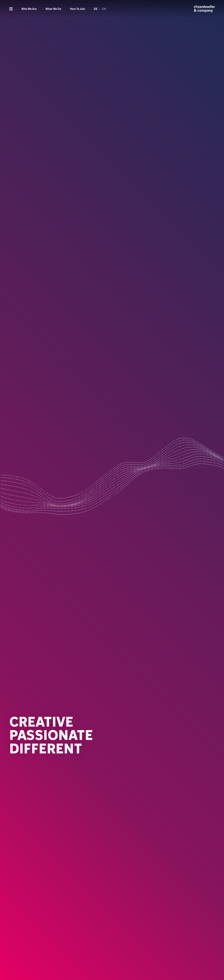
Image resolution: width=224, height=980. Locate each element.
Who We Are (29, 9)
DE (96, 9)
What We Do (53, 9)
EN (104, 9)
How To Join (78, 9)
